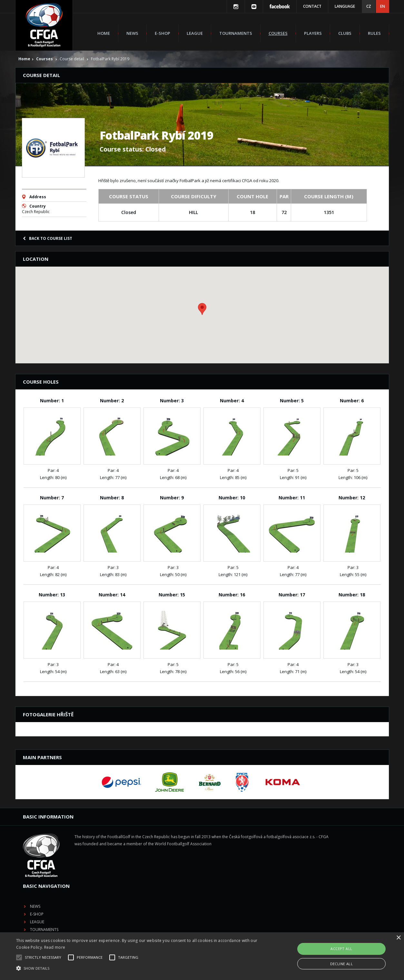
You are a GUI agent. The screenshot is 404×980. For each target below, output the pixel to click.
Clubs (345, 33)
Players (313, 33)
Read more (55, 947)
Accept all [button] (341, 949)
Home (104, 33)
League (195, 33)
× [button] (398, 938)
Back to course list (48, 238)
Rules (374, 33)
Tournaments (236, 33)
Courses (278, 33)
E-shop (163, 33)
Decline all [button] (341, 964)
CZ (369, 6)
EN (383, 6)
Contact (312, 6)
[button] (137, 968)
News (132, 33)
